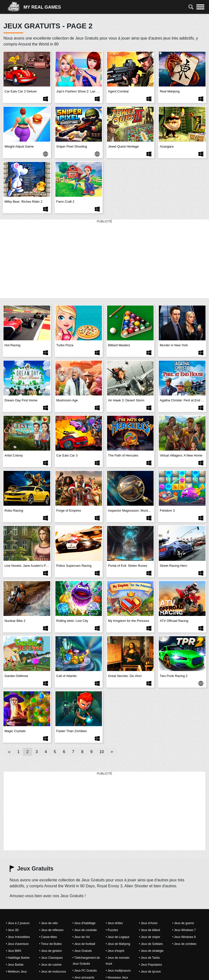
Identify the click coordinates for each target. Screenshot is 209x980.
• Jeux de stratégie (151, 951)
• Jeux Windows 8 (184, 937)
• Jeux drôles (114, 923)
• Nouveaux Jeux (117, 978)
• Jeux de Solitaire (151, 944)
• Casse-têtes (48, 937)
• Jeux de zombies (185, 944)
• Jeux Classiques (51, 958)
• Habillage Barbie (18, 958)
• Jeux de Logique (118, 937)
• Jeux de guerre (183, 923)
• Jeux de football (84, 944)
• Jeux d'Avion (148, 923)
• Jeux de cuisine (50, 965)
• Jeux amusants (83, 978)
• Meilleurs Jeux (16, 972)
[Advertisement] (105, 259)
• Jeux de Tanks (149, 958)
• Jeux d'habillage (84, 923)
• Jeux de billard (150, 930)
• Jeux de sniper (150, 937)
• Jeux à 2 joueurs (18, 923)
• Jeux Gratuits (82, 951)
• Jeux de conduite (85, 930)
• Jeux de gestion (51, 951)
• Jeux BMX (14, 951)
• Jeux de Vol (81, 937)
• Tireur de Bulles (51, 944)
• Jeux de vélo (49, 923)
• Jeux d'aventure (17, 944)
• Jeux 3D (12, 930)
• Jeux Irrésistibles (18, 937)
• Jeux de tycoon (150, 972)
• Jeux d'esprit (115, 951)
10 (102, 752)
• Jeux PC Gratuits (85, 971)
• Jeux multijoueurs (118, 971)
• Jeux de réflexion (51, 930)
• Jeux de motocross (53, 972)
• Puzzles (112, 930)
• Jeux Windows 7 (184, 930)
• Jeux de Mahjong (118, 944)
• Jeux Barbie (15, 965)
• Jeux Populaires (151, 965)
